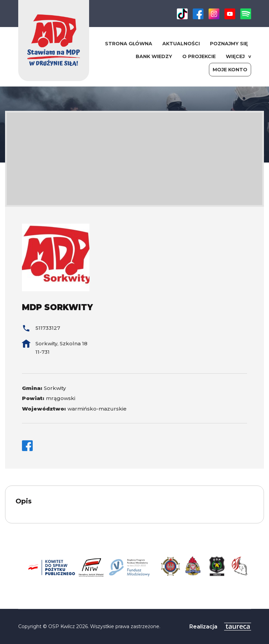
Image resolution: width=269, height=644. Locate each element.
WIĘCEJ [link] (235, 56)
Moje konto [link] (230, 70)
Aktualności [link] (181, 44)
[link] (182, 17)
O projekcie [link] (199, 56)
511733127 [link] (48, 328)
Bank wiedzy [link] (154, 56)
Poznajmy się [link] (229, 44)
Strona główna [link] (129, 44)
